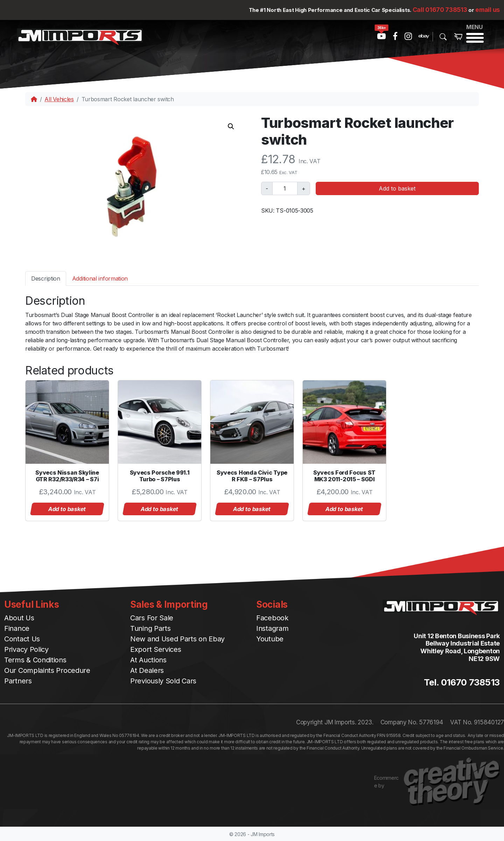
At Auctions (148, 660)
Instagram (272, 628)
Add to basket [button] (67, 509)
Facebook (272, 618)
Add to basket (397, 188)
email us (488, 10)
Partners (18, 681)
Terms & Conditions (35, 660)
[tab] (46, 278)
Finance (17, 628)
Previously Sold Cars (163, 681)
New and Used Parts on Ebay (177, 639)
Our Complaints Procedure (47, 670)
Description (46, 278)
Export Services (156, 649)
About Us (19, 618)
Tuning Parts (150, 628)
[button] (231, 126)
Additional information (100, 278)
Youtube (270, 639)
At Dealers (147, 670)
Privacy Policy (26, 649)
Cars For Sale (152, 618)
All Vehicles (59, 99)
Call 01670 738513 (440, 10)
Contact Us (22, 639)
